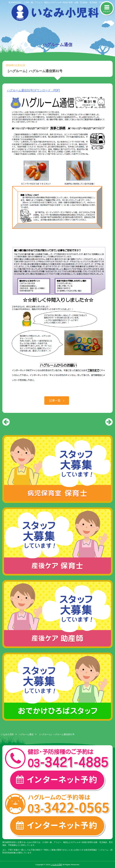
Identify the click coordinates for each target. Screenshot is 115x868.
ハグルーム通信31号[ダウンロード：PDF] (33, 90)
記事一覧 (55, 401)
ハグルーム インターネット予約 (57, 826)
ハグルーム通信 (26, 734)
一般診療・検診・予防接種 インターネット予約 (57, 781)
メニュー (107, 11)
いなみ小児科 (7, 734)
